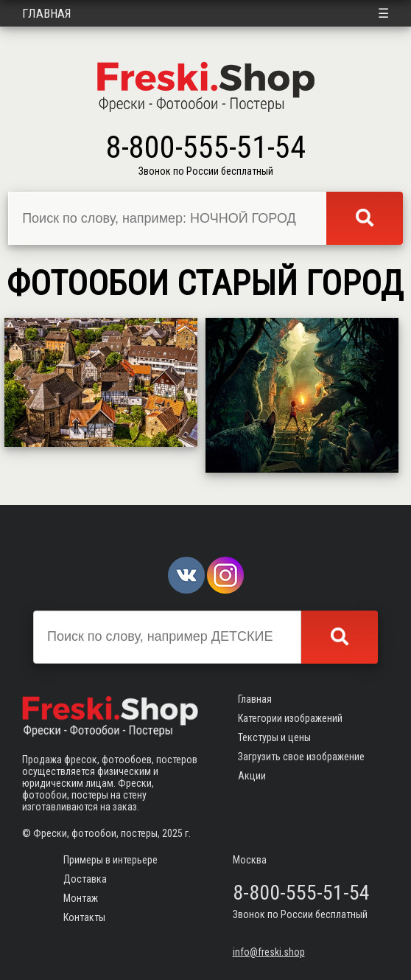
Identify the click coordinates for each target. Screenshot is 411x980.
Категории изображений (290, 718)
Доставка (85, 879)
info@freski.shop (269, 952)
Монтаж (81, 898)
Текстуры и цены (274, 737)
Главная (47, 13)
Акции (252, 776)
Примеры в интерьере (110, 860)
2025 (172, 833)
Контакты (84, 917)
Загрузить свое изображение (301, 757)
